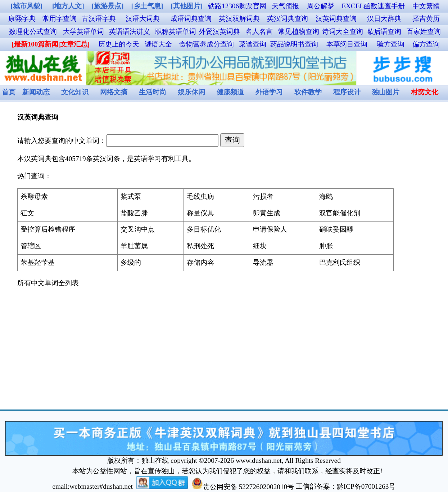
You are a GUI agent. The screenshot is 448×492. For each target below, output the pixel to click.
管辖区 (31, 246)
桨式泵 (131, 196)
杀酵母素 (34, 196)
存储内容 (200, 262)
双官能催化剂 (340, 213)
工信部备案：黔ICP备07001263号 (346, 487)
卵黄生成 (267, 213)
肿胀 (326, 246)
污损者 (263, 196)
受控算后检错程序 (48, 229)
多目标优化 (204, 229)
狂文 (27, 213)
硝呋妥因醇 (336, 229)
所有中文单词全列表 (48, 283)
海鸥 (326, 196)
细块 (260, 246)
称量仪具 (200, 213)
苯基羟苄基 (38, 262)
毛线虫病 (200, 196)
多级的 (131, 262)
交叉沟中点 (138, 229)
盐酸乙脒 (134, 213)
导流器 (263, 262)
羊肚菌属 (134, 246)
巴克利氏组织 (340, 262)
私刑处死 (200, 246)
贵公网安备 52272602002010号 (243, 487)
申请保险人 (270, 229)
